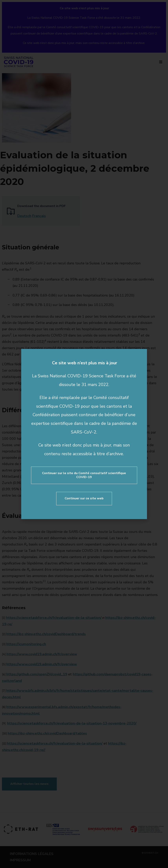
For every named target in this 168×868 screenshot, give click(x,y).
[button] (141, 355)
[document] (84, 434)
